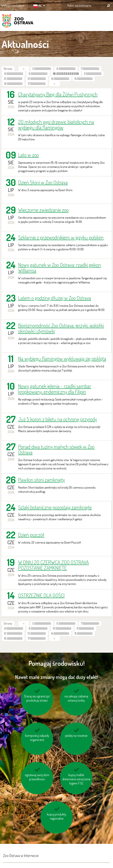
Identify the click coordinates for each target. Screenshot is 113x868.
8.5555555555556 (14, 74)
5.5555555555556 (42, 69)
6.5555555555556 (66, 69)
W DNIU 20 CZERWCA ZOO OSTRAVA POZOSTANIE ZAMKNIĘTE (53, 565)
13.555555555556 (37, 79)
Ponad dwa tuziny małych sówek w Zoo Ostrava (56, 449)
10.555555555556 (62, 628)
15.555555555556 (84, 79)
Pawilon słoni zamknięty (41, 480)
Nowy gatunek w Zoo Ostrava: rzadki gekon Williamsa (60, 268)
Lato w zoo (28, 155)
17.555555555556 (37, 84)
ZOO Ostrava (18, 21)
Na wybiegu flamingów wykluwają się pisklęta (62, 359)
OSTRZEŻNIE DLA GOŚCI (41, 595)
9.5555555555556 (38, 74)
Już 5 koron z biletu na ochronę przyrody (58, 419)
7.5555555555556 (90, 69)
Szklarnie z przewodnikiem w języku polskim (61, 237)
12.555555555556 (13, 79)
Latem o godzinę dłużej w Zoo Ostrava (55, 298)
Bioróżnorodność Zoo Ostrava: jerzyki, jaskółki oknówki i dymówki (61, 328)
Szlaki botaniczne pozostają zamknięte (55, 507)
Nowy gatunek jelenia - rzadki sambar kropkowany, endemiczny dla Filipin (55, 389)
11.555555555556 (93, 74)
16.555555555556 (13, 84)
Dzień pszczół (31, 535)
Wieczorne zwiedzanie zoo (43, 210)
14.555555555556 (60, 79)
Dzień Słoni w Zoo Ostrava (43, 182)
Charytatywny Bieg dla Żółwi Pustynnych (58, 94)
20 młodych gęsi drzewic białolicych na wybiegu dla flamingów (56, 125)
